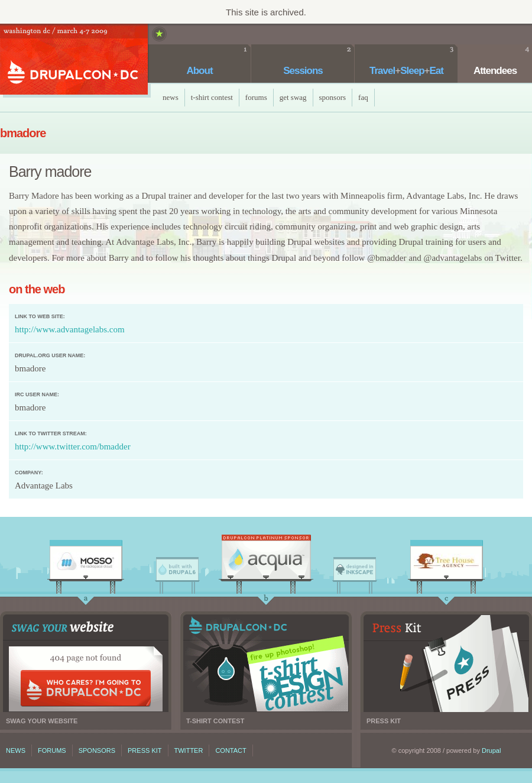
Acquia (266, 560)
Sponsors (333, 97)
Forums (256, 97)
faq (363, 97)
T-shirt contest (266, 663)
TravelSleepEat (406, 71)
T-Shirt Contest (212, 97)
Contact (231, 750)
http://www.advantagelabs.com (70, 329)
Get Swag (293, 97)
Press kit (446, 663)
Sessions (303, 71)
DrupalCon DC (74, 61)
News (171, 97)
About (199, 71)
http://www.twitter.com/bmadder (73, 446)
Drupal (491, 750)
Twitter (189, 750)
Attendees (495, 71)
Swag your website (86, 663)
